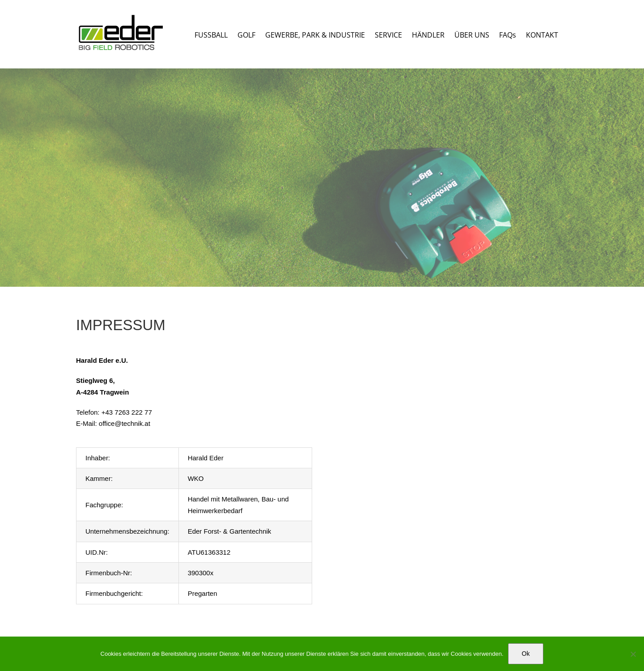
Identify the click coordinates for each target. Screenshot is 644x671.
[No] (633, 654)
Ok (526, 654)
